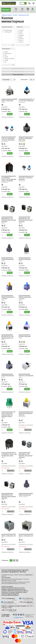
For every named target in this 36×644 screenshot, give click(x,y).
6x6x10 (20, 32)
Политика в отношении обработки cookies (14, 592)
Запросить (28, 430)
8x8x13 (20, 37)
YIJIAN (5, 60)
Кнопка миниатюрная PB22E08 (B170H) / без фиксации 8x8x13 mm (7, 336)
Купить (10, 114)
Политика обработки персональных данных (15, 591)
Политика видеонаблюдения (10, 594)
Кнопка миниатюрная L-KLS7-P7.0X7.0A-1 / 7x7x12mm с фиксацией (26, 178)
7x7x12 (20, 34)
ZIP (5, 62)
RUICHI (5, 57)
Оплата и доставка (7, 586)
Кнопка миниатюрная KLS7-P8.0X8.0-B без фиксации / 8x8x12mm (26, 413)
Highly (5, 52)
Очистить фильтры (18, 72)
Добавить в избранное (7, 117)
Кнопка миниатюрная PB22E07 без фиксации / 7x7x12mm (8, 297)
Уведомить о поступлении (26, 425)
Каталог (6, 10)
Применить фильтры (18, 69)
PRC (5, 55)
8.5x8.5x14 (21, 35)
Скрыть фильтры (18, 75)
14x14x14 (20, 30)
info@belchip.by (19, 617)
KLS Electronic (7, 54)
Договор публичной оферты (10, 595)
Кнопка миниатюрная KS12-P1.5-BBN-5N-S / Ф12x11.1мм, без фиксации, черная (9, 454)
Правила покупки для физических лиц (13, 588)
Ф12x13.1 (21, 42)
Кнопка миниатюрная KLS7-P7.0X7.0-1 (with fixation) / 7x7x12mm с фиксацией (9, 138)
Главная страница (7, 15)
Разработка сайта (30, 616)
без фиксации (7, 30)
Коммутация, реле (24, 15)
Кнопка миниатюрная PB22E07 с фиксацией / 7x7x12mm (25, 297)
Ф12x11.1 (21, 40)
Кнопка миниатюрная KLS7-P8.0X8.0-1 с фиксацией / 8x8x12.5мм (26, 138)
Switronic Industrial (8, 59)
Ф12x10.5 (21, 39)
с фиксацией (7, 32)
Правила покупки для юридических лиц (14, 589)
